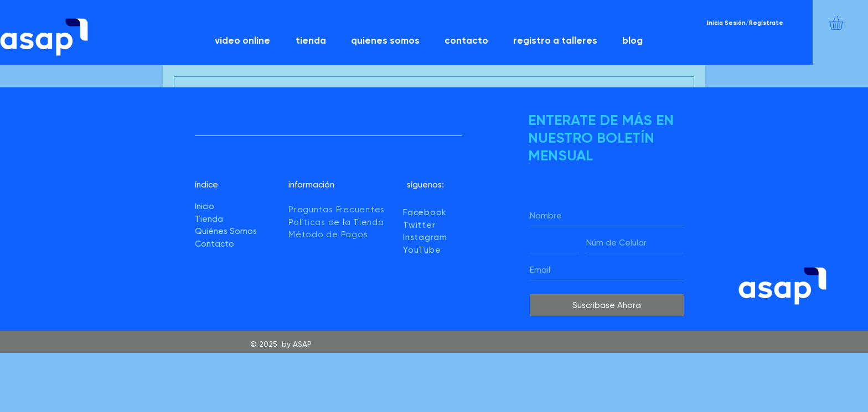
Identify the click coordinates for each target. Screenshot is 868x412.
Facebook (425, 212)
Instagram (425, 237)
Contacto (215, 244)
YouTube (422, 250)
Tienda (209, 219)
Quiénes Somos (226, 231)
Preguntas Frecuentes (337, 210)
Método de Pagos (328, 234)
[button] (844, 23)
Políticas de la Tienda (337, 222)
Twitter (419, 225)
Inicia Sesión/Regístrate (745, 23)
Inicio (205, 206)
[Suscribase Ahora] (607, 305)
